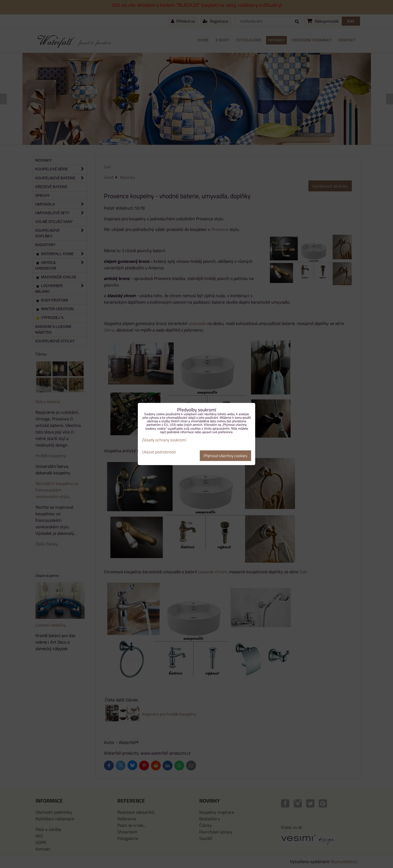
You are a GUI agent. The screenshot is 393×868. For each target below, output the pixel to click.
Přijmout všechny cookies (225, 456)
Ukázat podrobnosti (159, 452)
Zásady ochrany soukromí (164, 440)
